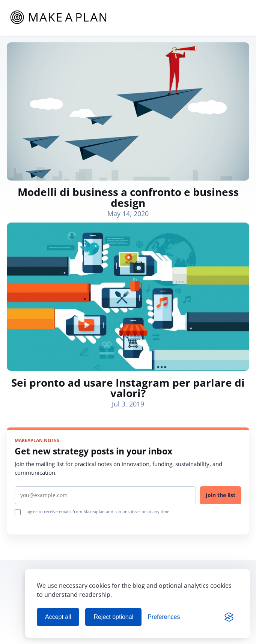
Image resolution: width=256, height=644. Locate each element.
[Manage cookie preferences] (164, 617)
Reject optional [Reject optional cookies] (113, 617)
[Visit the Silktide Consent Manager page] (229, 617)
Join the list (221, 495)
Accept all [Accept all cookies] (58, 617)
